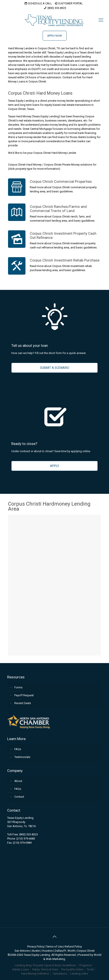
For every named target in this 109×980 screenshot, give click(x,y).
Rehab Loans (21, 969)
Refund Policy (73, 947)
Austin (36, 951)
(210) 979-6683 (26, 839)
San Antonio (22, 951)
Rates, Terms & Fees (45, 969)
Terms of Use (54, 947)
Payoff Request (24, 695)
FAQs (18, 749)
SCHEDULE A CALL (38, 3)
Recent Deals (23, 703)
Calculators (60, 974)
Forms (18, 687)
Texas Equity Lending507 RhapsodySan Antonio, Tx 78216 (21, 822)
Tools (90, 969)
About (18, 781)
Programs (85, 965)
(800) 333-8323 (57, 8)
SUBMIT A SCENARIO (55, 368)
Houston (47, 951)
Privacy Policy (36, 947)
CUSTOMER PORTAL (68, 3)
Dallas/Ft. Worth (65, 951)
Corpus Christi (86, 951)
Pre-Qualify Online (72, 969)
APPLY (55, 466)
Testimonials (22, 757)
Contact (19, 797)
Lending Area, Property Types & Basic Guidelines (45, 965)
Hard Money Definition (35, 974)
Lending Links (79, 974)
